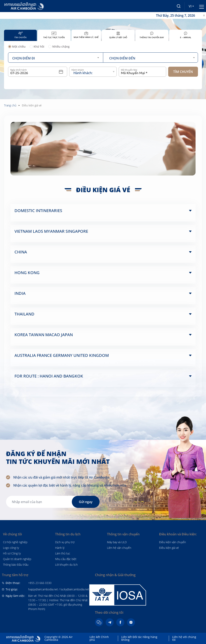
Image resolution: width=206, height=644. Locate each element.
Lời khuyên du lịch (66, 565)
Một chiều (17, 47)
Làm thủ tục (63, 553)
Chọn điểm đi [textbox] (24, 58)
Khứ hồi (37, 47)
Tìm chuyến (183, 72)
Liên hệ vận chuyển (119, 548)
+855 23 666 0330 (40, 583)
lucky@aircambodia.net (75, 589)
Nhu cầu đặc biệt (66, 559)
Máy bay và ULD (117, 542)
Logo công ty (11, 548)
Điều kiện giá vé (169, 548)
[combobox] (56, 58)
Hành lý (60, 548)
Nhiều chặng (59, 47)
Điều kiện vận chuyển (173, 542)
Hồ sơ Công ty (12, 553)
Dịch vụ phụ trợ (65, 542)
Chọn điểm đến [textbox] (122, 58)
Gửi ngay (86, 502)
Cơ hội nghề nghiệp (15, 542)
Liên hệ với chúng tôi (184, 638)
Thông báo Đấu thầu (16, 565)
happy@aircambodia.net (43, 589)
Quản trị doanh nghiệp (17, 559)
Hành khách (78, 70)
